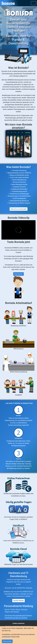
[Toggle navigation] (34, 3)
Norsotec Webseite (18, 599)
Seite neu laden (7, 641)
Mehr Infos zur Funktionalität (19, 209)
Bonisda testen (18, 274)
